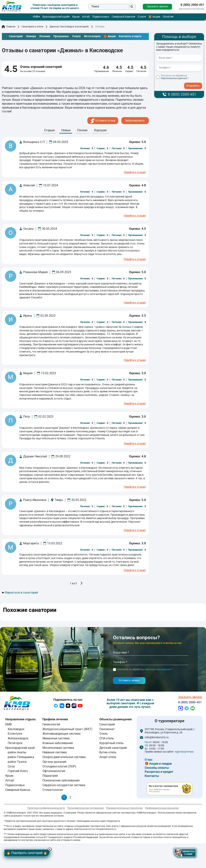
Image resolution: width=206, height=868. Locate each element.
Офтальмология (54, 772)
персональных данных (174, 78)
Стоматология (53, 791)
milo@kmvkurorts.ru (157, 738)
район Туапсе (17, 762)
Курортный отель (111, 744)
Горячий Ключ (18, 772)
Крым (76, 17)
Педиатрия (50, 777)
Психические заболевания (61, 781)
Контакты (152, 777)
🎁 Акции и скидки (158, 765)
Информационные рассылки (162, 809)
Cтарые (49, 130)
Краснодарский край (55, 17)
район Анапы (17, 753)
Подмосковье (101, 17)
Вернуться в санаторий (20, 593)
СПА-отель (107, 739)
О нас (141, 17)
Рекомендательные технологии (124, 809)
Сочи (11, 767)
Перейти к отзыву (135, 172)
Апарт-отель (108, 758)
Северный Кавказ (123, 17)
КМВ (36, 17)
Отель (104, 735)
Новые (66, 130)
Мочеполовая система (58, 749)
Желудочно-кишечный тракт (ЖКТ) (67, 730)
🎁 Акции (154, 17)
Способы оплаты (157, 769)
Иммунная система (56, 739)
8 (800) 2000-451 (192, 5)
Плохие (82, 130)
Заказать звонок (158, 7)
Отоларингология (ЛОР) (59, 767)
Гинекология (51, 725)
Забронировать (135, 121)
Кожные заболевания (58, 744)
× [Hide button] (56, 848)
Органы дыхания (54, 762)
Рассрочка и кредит (159, 773)
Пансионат (107, 730)
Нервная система (55, 753)
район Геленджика (21, 758)
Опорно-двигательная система (64, 758)
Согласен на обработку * (175, 77)
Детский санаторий (113, 749)
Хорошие (100, 130)
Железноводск (18, 739)
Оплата (167, 17)
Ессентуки (15, 735)
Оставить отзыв (103, 121)
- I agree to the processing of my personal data (194, 82)
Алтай (86, 17)
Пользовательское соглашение (86, 809)
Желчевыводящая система (61, 735)
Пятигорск (15, 744)
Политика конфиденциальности (46, 809)
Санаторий (107, 725)
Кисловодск (16, 730)
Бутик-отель (108, 753)
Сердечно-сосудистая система (64, 786)
